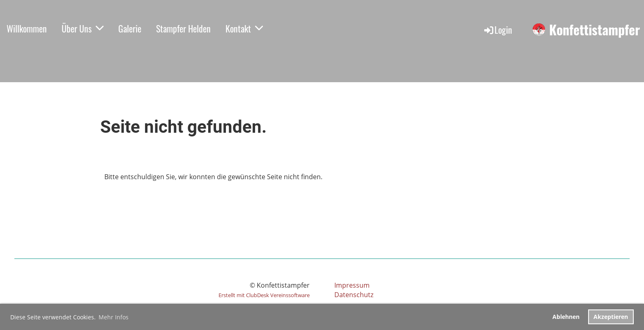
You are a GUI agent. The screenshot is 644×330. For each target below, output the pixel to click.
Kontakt (244, 28)
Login (498, 30)
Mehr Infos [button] (114, 317)
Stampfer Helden (183, 28)
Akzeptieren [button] (611, 317)
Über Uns (83, 28)
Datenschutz (354, 295)
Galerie (130, 28)
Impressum (352, 285)
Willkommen (27, 28)
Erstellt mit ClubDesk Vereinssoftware (264, 295)
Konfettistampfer (595, 30)
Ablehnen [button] (566, 317)
